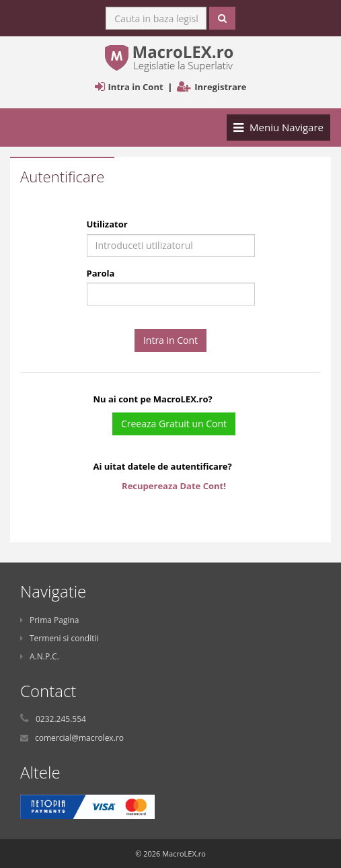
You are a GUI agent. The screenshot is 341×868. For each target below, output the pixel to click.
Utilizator (107, 224)
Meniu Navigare (278, 131)
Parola (101, 273)
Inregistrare (220, 87)
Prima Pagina (50, 620)
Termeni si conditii (60, 638)
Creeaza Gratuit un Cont (174, 424)
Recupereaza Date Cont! (174, 486)
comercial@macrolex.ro (79, 738)
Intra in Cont (136, 87)
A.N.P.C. (40, 656)
